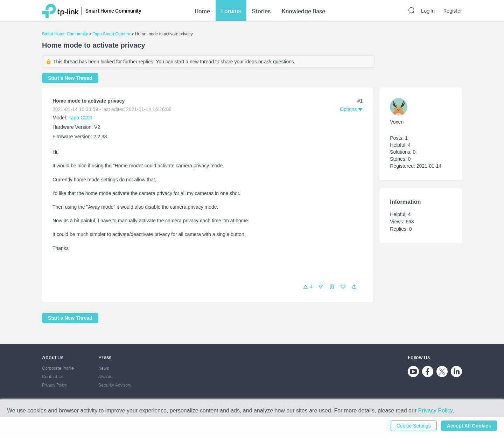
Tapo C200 (80, 118)
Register (453, 11)
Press (105, 357)
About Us (53, 357)
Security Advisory (115, 385)
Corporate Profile (58, 368)
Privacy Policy (55, 385)
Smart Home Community (65, 34)
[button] (354, 287)
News (104, 368)
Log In (428, 11)
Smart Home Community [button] (113, 11)
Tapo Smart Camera (111, 34)
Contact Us (53, 377)
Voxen (397, 122)
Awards (105, 377)
